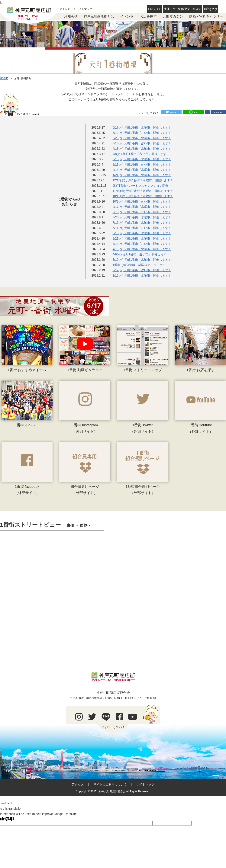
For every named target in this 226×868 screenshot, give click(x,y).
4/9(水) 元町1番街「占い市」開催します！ (141, 254)
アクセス (65, 9)
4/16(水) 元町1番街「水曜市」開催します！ (142, 249)
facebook (218, 112)
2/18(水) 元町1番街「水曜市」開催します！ (142, 170)
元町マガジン (173, 16)
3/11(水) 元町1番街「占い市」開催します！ (142, 165)
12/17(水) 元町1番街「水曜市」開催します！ (143, 180)
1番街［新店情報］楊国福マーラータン (139, 265)
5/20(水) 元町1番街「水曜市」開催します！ (142, 138)
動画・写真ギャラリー (206, 16)
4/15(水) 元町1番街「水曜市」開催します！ (142, 149)
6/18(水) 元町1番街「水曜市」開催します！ (142, 233)
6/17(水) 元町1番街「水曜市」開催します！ (142, 128)
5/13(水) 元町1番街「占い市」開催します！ (142, 143)
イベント (127, 16)
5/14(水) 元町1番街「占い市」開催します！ (142, 244)
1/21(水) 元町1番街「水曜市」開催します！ (142, 175)
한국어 (197, 9)
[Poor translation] (9, 819)
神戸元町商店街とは (99, 16)
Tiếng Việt (210, 9)
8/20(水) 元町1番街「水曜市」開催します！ (142, 217)
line (195, 112)
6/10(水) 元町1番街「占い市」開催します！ (142, 133)
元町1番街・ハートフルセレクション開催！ (142, 186)
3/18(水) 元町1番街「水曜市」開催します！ (142, 159)
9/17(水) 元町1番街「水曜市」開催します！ (142, 207)
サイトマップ (84, 9)
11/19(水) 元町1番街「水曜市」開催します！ (143, 191)
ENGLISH (155, 9)
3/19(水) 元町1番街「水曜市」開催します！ (142, 260)
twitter (173, 112)
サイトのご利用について (110, 784)
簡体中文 (170, 9)
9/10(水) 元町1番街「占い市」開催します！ (142, 212)
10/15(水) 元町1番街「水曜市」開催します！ (143, 196)
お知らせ (71, 16)
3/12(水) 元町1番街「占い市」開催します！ (142, 270)
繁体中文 (184, 9)
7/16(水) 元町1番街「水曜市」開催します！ (142, 223)
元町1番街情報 (23, 78)
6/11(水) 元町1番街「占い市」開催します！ (142, 228)
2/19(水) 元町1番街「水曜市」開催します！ (142, 276)
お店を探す (148, 16)
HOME (4, 78)
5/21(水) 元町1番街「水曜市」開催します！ (142, 239)
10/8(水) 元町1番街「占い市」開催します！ (142, 202)
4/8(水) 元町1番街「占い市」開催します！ (141, 154)
